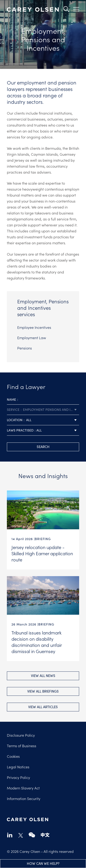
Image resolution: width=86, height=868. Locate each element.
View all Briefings (43, 691)
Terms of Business (22, 746)
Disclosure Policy (21, 735)
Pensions (25, 348)
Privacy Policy (18, 777)
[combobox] (43, 410)
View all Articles (43, 707)
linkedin (10, 835)
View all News (43, 676)
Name (11, 399)
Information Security (24, 798)
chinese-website (45, 835)
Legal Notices (18, 767)
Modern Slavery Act (23, 788)
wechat (32, 835)
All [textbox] (29, 420)
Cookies (13, 756)
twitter (21, 835)
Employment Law (32, 338)
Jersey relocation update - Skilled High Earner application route (42, 553)
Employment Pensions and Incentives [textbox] (51, 410)
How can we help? (43, 863)
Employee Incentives (34, 327)
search (43, 447)
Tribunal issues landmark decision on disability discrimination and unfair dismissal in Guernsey (37, 642)
